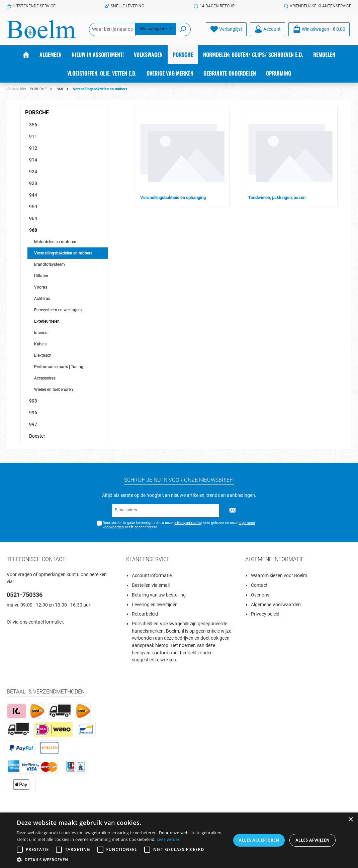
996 (33, 413)
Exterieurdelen (47, 321)
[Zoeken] (183, 29)
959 (33, 207)
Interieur (41, 333)
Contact (259, 585)
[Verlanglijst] (226, 29)
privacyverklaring (188, 523)
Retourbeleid (145, 614)
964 (33, 218)
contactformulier (46, 622)
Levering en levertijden (155, 605)
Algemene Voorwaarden (276, 605)
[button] (121, 860)
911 (33, 136)
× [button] (350, 820)
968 (33, 230)
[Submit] (233, 511)
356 (33, 125)
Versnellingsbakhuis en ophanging (173, 197)
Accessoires (45, 378)
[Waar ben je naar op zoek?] (112, 29)
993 (33, 401)
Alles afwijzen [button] (312, 840)
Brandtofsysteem (50, 264)
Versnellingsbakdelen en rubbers (63, 253)
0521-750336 (25, 595)
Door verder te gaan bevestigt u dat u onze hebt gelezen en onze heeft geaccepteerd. (179, 525)
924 (33, 172)
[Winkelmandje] (319, 29)
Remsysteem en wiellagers (58, 310)
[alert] (179, 840)
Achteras (42, 299)
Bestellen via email (151, 585)
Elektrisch (43, 355)
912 (33, 148)
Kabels (40, 344)
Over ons (260, 595)
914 (33, 160)
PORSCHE (37, 113)
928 (33, 183)
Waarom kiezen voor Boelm (279, 576)
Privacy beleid (265, 614)
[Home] (26, 55)
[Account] (267, 29)
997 (33, 424)
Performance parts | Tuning (59, 367)
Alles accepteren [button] (259, 840)
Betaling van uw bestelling (159, 595)
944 (33, 195)
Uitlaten (41, 276)
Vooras (41, 287)
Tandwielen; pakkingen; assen (277, 197)
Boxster (37, 436)
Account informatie (152, 576)
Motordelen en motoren (55, 242)
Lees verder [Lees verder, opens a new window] (168, 839)
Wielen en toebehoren (54, 390)
